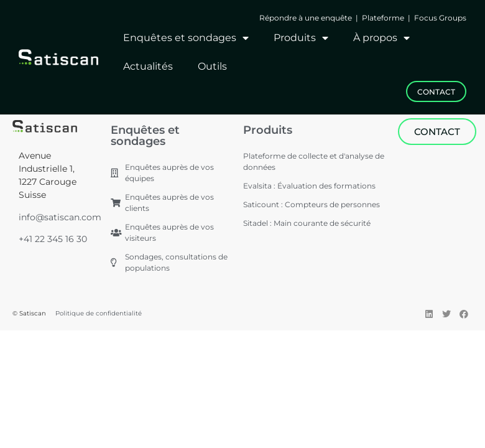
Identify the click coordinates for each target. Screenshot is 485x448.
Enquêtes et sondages (186, 38)
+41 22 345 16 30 (53, 239)
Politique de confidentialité (99, 313)
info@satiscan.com (60, 217)
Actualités (148, 66)
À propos (381, 38)
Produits (301, 38)
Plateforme (383, 18)
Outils (212, 66)
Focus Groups (440, 18)
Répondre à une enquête (307, 18)
